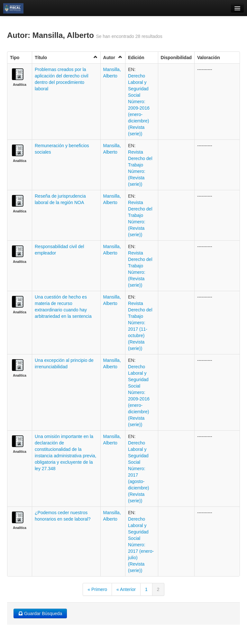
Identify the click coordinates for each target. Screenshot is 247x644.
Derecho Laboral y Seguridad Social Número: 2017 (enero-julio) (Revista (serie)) (141, 545)
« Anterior (126, 589)
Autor (113, 57)
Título (66, 57)
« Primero (97, 589)
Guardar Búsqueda (40, 613)
